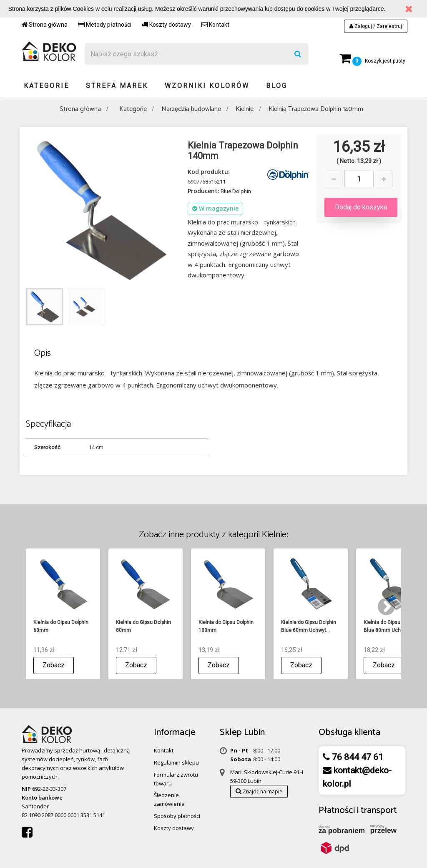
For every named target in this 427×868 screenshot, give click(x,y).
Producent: (203, 191)
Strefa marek (117, 86)
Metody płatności (105, 25)
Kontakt (215, 25)
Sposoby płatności (177, 816)
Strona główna (45, 25)
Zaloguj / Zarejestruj (376, 26)
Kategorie (46, 86)
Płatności (337, 810)
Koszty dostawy (166, 25)
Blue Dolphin (236, 191)
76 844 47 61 (357, 757)
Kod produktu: (209, 172)
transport (379, 810)
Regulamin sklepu (176, 762)
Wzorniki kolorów (207, 86)
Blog (277, 86)
